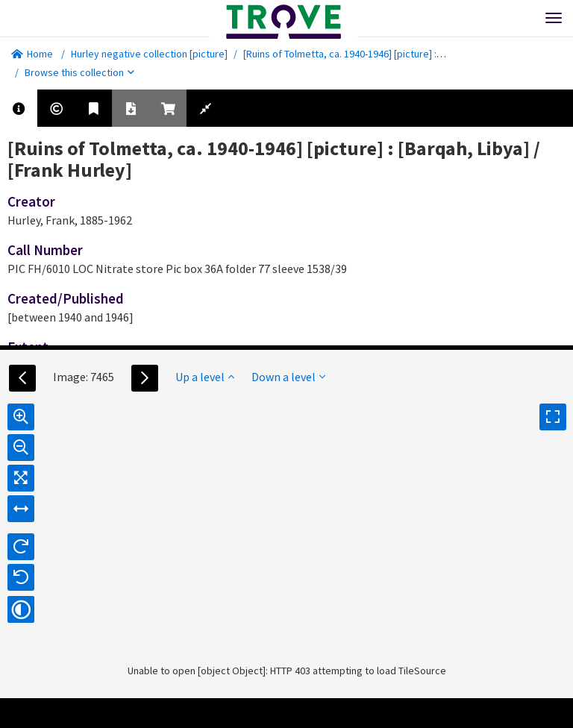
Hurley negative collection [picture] (149, 54)
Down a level (288, 377)
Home (32, 54)
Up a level (205, 377)
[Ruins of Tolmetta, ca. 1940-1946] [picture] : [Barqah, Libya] (374, 54)
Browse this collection (79, 72)
